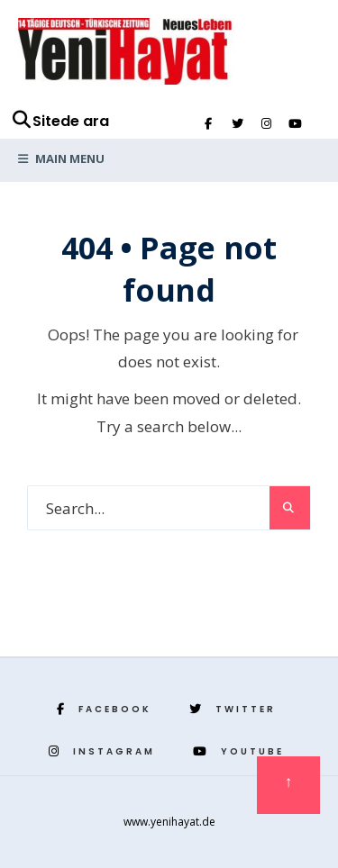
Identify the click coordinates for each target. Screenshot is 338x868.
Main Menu (61, 158)
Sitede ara (60, 121)
